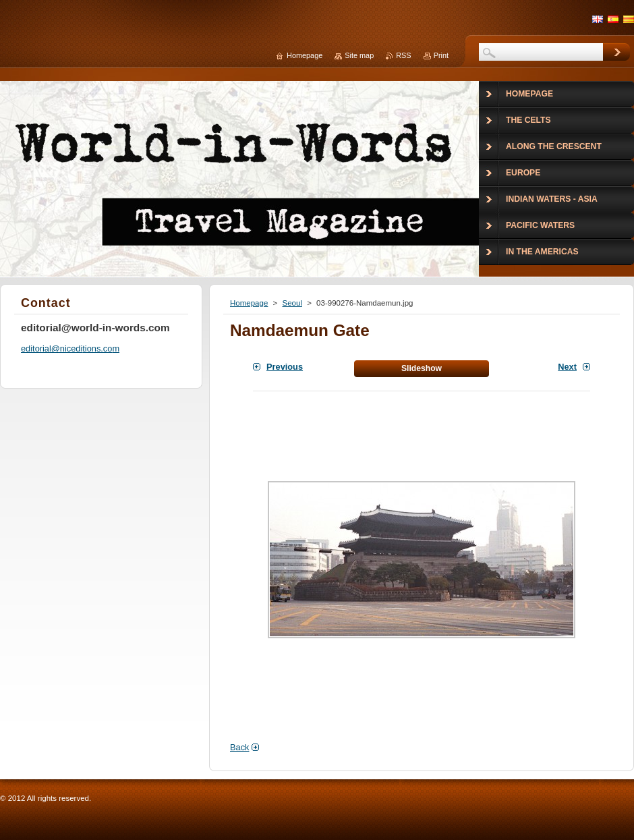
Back (239, 747)
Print (441, 55)
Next (567, 367)
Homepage (249, 303)
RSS (403, 55)
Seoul (292, 303)
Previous (285, 367)
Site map (359, 55)
